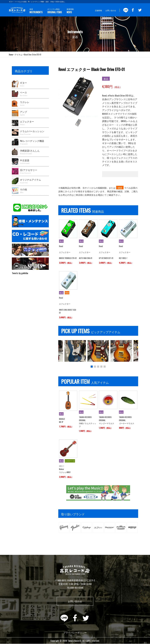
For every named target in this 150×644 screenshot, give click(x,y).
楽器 (36, 11)
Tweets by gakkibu (20, 273)
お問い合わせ (111, 10)
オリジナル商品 (54, 11)
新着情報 (70, 11)
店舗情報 (98, 10)
